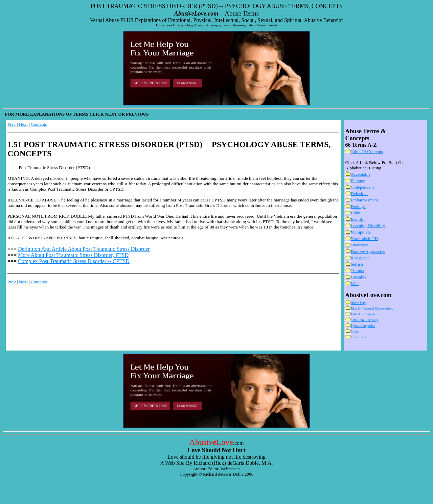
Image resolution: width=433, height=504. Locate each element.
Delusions (360, 194)
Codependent (362, 187)
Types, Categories (363, 326)
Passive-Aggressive (368, 251)
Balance (358, 181)
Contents (39, 124)
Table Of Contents (367, 152)
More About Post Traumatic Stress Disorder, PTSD (73, 255)
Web (355, 283)
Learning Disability (368, 226)
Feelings (358, 206)
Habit (356, 213)
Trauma (358, 271)
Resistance (360, 258)
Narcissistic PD (364, 238)
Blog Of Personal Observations (372, 308)
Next (23, 124)
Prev (12, 124)
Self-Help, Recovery (365, 320)
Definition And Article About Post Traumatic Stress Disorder (84, 249)
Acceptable (361, 174)
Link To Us (358, 337)
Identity (358, 219)
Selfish (357, 264)
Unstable (359, 277)
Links (355, 331)
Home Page (359, 303)
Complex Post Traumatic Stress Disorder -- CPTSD (74, 261)
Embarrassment (364, 200)
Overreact (359, 245)
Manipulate (361, 232)
